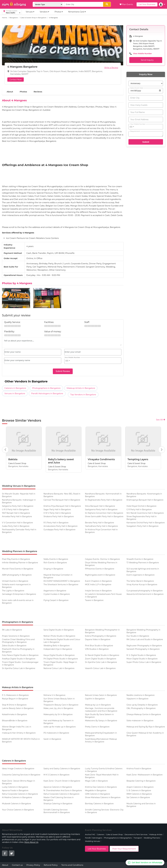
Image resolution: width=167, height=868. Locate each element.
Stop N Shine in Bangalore (14, 705)
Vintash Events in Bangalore (15, 581)
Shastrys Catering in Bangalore (58, 804)
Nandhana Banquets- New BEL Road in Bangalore (62, 495)
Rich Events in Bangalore (55, 563)
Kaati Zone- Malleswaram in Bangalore (144, 775)
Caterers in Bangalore (15, 388)
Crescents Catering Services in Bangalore (21, 775)
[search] (107, 4)
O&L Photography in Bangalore (141, 708)
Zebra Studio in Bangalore (14, 646)
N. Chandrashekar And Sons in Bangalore (63, 790)
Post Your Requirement (124, 849)
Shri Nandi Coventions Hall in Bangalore (145, 513)
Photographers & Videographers (118, 838)
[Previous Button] (5, 450)
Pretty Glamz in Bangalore (97, 727)
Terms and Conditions (72, 865)
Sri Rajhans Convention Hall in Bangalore (104, 513)
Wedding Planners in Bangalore (20, 551)
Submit (146, 142)
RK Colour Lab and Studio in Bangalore (145, 639)
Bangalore (14, 18)
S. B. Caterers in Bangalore (139, 790)
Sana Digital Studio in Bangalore (59, 630)
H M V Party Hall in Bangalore (57, 513)
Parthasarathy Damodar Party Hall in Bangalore (19, 531)
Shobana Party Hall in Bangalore (59, 516)
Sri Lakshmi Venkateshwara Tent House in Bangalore (103, 595)
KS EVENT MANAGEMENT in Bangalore (62, 581)
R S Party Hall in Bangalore (56, 523)
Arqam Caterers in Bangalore (140, 787)
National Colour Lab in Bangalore (59, 668)
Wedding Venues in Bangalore (19, 486)
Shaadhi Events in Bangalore (140, 559)
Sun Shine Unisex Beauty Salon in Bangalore (59, 700)
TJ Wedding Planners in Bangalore (143, 563)
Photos (23, 92)
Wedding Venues (92, 841)
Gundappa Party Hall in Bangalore (59, 530)
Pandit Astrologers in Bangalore (47, 393)
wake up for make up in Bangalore (60, 727)
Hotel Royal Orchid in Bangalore (141, 506)
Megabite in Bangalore (96, 790)
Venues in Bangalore (15, 393)
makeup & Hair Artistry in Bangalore (19, 733)
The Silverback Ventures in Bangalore (61, 585)
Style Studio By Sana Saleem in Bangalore (99, 716)
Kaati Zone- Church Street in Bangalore (62, 781)
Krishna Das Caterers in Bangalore (101, 787)
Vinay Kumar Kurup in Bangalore (142, 585)
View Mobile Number (142, 53)
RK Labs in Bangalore (12, 630)
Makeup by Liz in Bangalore (98, 705)
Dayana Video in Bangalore (98, 639)
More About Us (31, 842)
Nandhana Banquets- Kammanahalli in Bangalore (103, 495)
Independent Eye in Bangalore (58, 649)
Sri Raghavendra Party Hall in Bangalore (104, 500)
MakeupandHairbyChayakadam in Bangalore (101, 734)
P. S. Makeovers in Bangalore (15, 695)
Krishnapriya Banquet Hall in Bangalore (145, 500)
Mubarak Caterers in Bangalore (16, 804)
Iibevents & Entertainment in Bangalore (145, 594)
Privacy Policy (33, 865)
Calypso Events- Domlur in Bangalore (102, 559)
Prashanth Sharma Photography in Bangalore (18, 650)
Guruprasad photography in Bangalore (145, 591)
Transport (138, 838)
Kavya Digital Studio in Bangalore (59, 655)
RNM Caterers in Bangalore (139, 794)
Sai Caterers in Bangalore (138, 797)
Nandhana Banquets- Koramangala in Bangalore (144, 495)
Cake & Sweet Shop (114, 834)
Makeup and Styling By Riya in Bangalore (146, 727)
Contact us (17, 865)
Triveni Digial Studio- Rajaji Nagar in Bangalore (60, 663)
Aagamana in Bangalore (55, 591)
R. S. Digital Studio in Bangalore (141, 655)
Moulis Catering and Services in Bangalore (141, 805)
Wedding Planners (152, 838)
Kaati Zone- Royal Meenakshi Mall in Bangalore (102, 776)
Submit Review (63, 371)
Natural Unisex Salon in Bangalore (101, 695)
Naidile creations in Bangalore (140, 695)
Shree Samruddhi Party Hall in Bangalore (104, 516)
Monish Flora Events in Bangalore (18, 569)
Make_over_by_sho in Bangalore (58, 708)
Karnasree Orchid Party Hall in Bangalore (146, 523)
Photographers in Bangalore (46, 388)
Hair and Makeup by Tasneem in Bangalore (59, 722)
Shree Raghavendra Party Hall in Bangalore (142, 518)
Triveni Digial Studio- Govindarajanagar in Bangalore (20, 663)
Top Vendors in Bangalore (83, 395)
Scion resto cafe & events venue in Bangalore (18, 602)
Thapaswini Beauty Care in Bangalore (61, 705)
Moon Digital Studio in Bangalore (142, 659)
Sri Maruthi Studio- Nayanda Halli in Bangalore (19, 495)
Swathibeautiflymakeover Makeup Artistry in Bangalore (101, 740)
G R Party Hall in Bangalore (139, 510)
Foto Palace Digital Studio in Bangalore (20, 655)
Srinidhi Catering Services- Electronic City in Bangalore (104, 811)
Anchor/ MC (90, 834)
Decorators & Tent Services (136, 834)
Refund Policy (51, 865)
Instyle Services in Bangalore (98, 591)
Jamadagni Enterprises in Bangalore (19, 594)
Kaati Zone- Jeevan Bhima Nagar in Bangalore (18, 782)
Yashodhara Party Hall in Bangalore (101, 526)
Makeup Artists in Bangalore (81, 388)
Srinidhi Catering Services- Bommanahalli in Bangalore (57, 811)
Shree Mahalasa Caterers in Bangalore (103, 797)
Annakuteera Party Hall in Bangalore (60, 526)
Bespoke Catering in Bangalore (141, 781)
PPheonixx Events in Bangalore (100, 569)
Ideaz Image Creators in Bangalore (18, 769)
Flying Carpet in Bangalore (56, 600)
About (10, 92)
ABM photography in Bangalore (17, 575)
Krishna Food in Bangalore (139, 769)
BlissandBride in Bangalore (15, 721)
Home (4, 18)
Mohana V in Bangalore (54, 695)
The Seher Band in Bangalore (140, 581)
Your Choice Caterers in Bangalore (18, 810)
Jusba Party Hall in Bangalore (16, 526)
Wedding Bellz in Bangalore (57, 646)
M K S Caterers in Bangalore (56, 775)
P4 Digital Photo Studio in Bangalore (61, 659)
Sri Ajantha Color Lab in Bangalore (101, 662)
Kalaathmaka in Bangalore (14, 714)
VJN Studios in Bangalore (97, 649)
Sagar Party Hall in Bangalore (57, 510)
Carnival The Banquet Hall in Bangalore (62, 500)
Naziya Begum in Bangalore (15, 699)
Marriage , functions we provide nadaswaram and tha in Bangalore (101, 710)
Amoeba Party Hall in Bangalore (17, 516)
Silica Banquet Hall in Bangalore (100, 506)
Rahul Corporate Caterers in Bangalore (20, 794)
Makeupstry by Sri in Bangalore (58, 714)
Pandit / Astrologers (94, 838)
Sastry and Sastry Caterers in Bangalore (62, 769)
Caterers (101, 834)
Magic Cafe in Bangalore (96, 781)
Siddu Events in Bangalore (56, 559)
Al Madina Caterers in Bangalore (17, 797)
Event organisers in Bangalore (140, 575)
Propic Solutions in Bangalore (16, 636)
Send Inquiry (146, 60)
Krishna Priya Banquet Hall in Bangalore (62, 506)
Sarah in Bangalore (52, 739)
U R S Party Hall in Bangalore (15, 510)
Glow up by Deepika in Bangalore (142, 705)
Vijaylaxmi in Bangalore (137, 699)
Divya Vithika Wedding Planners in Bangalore (101, 564)
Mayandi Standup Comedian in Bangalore (58, 576)
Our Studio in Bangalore (138, 636)
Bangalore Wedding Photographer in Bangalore (102, 631)
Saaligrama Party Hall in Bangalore (101, 510)
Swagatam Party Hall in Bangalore (142, 526)
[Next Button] (162, 450)
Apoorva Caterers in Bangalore (58, 787)
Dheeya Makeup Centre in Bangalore (144, 714)
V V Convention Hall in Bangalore (17, 523)
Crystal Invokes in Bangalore (57, 594)
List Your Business (147, 4)
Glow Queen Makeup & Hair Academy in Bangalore (145, 734)
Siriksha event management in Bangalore (16, 586)
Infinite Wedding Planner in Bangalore (20, 563)
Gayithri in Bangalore (95, 699)
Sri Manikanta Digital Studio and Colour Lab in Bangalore (62, 641)
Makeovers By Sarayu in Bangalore (101, 721)
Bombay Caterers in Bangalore (99, 804)
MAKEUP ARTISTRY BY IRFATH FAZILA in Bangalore (21, 740)
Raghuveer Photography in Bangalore (144, 646)
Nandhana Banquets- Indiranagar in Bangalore (19, 501)
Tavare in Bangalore (94, 600)
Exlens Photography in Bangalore (101, 636)
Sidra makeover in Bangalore (140, 721)
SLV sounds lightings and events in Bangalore (143, 570)
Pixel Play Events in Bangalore (16, 559)
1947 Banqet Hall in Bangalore (16, 513)
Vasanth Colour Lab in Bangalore (100, 668)
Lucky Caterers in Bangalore (15, 787)
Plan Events (126, 4)
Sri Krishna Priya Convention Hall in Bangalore (101, 531)
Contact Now (16, 80)
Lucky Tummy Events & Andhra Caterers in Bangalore (104, 770)
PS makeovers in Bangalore (56, 733)
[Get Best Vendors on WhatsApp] (145, 863)
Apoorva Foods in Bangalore (15, 790)
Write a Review (111, 68)
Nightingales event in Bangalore (100, 575)
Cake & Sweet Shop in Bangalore (33, 18)
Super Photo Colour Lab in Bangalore (144, 662)
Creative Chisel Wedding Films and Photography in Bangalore (18, 641)
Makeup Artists (156, 834)
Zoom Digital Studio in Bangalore (101, 659)
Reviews (38, 92)
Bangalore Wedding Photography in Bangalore (143, 631)
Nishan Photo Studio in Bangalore (59, 636)
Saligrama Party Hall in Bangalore (18, 506)
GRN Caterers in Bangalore (97, 794)
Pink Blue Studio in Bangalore (99, 646)
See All (161, 420)
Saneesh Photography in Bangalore (143, 649)
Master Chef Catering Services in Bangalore (59, 799)
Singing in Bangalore (53, 569)
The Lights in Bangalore (13, 591)
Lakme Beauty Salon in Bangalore (18, 708)
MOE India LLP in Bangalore (98, 585)
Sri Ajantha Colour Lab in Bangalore (19, 668)
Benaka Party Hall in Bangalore (100, 523)
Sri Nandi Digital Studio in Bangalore (102, 655)
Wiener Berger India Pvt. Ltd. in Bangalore (17, 728)
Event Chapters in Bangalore (98, 581)
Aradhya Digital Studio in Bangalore (19, 659)
